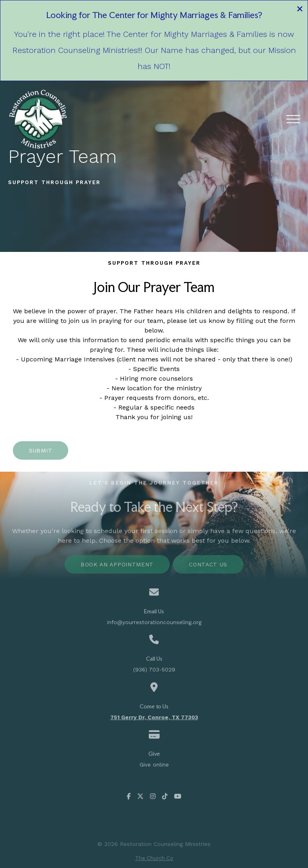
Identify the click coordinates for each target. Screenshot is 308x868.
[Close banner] (300, 10)
